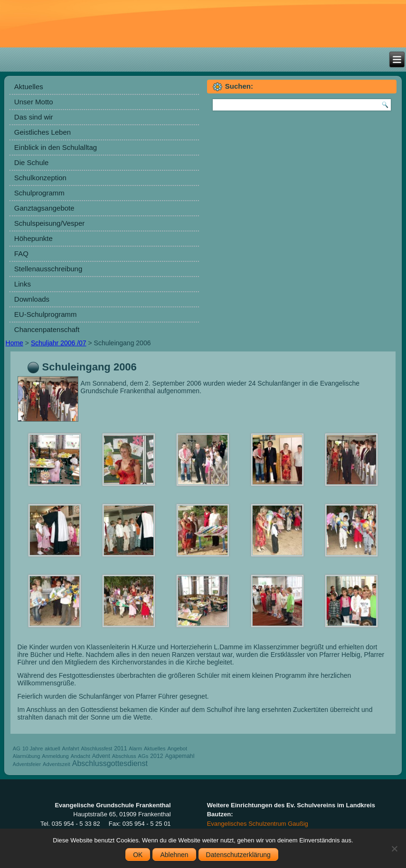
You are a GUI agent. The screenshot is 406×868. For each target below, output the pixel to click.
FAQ (21, 254)
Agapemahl (179, 756)
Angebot (177, 748)
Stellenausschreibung (48, 269)
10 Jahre (33, 748)
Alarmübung (26, 756)
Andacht (80, 756)
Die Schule (32, 162)
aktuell (52, 748)
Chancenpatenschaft (47, 329)
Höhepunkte (33, 238)
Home (14, 343)
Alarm (135, 748)
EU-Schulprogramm (46, 314)
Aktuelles (29, 87)
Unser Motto (34, 102)
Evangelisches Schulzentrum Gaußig (258, 824)
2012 (156, 756)
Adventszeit (57, 764)
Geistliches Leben (42, 132)
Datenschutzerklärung (238, 855)
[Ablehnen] (394, 849)
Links (23, 284)
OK (138, 855)
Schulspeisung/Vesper (49, 223)
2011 (120, 748)
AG (17, 748)
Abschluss (124, 756)
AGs (143, 756)
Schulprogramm (39, 193)
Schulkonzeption (40, 178)
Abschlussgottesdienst (110, 763)
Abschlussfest (97, 748)
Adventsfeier (27, 764)
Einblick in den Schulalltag (56, 147)
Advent (101, 756)
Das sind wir (34, 117)
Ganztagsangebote (44, 208)
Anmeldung (55, 756)
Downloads (32, 299)
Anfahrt (71, 748)
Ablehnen (174, 855)
